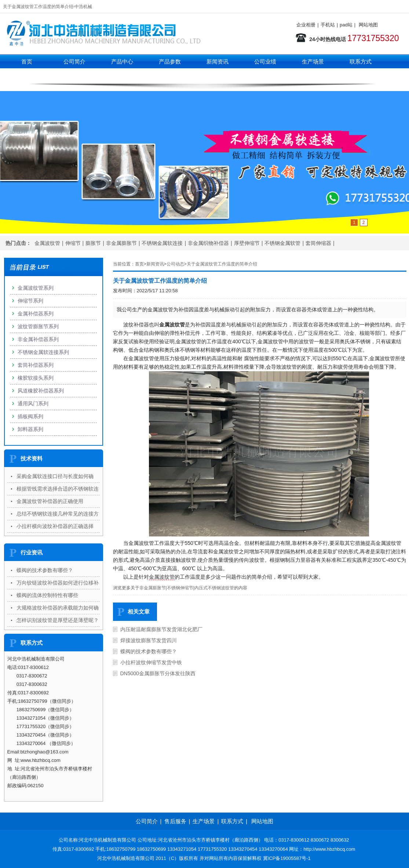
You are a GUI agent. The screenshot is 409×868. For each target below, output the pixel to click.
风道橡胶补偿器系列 (41, 391)
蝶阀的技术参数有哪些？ (149, 651)
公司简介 (74, 62)
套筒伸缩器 (318, 243)
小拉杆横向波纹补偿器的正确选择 (55, 526)
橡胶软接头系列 (36, 378)
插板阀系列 (30, 416)
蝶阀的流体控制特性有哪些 (47, 595)
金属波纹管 (47, 243)
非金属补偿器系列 (38, 339)
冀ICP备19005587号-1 (287, 858)
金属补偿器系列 (36, 314)
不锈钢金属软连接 (162, 243)
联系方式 (361, 62)
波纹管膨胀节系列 (38, 326)
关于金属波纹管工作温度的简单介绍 (222, 264)
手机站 (328, 25)
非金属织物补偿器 (208, 243)
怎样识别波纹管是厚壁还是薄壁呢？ (58, 620)
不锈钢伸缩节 (180, 588)
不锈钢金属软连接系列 (43, 352)
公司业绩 (265, 62)
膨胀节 (93, 243)
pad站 (346, 25)
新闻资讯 (218, 62)
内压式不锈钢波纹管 (214, 588)
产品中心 (122, 62)
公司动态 (175, 264)
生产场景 (313, 62)
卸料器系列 (30, 429)
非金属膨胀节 (121, 243)
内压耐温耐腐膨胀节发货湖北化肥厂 (161, 629)
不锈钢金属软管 (282, 243)
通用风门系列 (33, 404)
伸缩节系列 (122, 76)
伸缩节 (73, 243)
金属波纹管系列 (36, 288)
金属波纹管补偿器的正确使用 (50, 501)
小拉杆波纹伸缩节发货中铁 (151, 662)
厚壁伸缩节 (247, 243)
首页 (27, 62)
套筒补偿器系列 (36, 365)
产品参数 (170, 62)
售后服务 (175, 821)
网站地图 (368, 25)
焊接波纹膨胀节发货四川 (149, 640)
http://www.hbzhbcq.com (330, 849)
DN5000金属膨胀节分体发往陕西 (158, 673)
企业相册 (306, 25)
